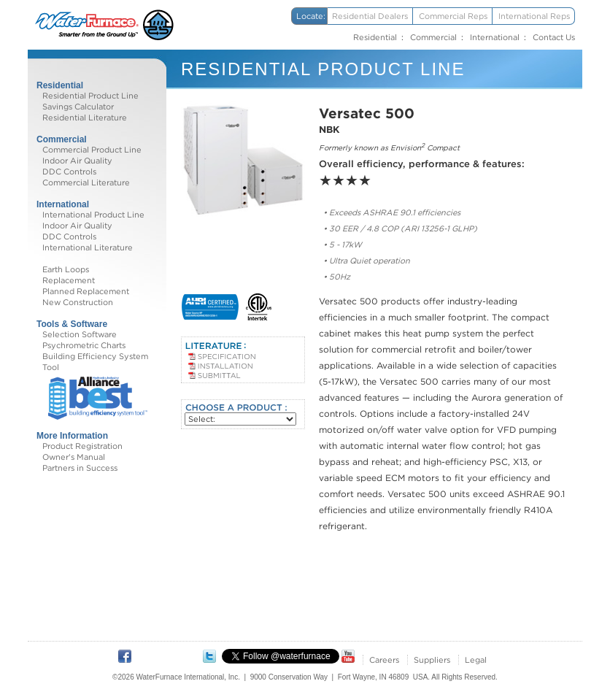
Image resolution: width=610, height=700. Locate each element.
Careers (384, 660)
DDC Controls (69, 172)
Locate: (311, 16)
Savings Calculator (78, 107)
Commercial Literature (86, 182)
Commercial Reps (453, 16)
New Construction (78, 302)
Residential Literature (85, 118)
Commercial (433, 37)
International (495, 37)
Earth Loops (66, 269)
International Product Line (93, 215)
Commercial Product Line (92, 150)
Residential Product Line (90, 96)
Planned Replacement (86, 291)
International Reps (534, 16)
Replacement (69, 280)
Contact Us (554, 37)
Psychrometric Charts (84, 345)
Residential (375, 37)
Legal (476, 660)
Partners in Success (80, 468)
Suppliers (432, 660)
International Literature (88, 247)
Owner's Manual (74, 457)
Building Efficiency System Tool (95, 362)
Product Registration (82, 446)
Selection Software (80, 334)
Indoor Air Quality (77, 161)
